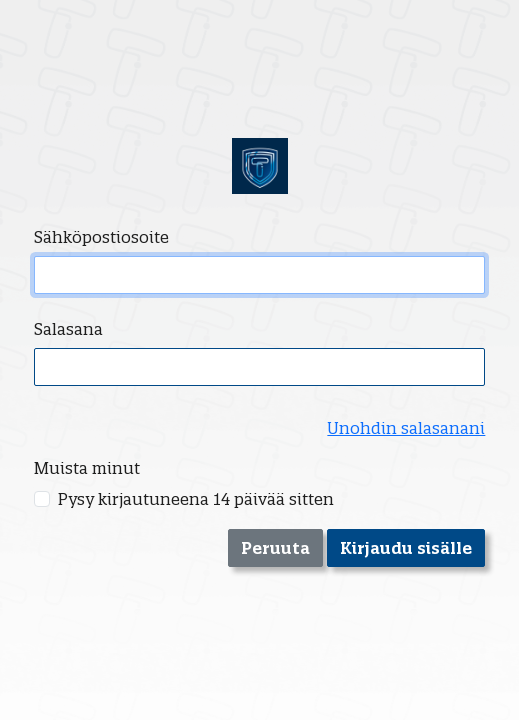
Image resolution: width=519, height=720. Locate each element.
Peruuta (275, 548)
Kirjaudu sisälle (406, 548)
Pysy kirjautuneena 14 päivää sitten (196, 499)
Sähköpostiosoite (101, 237)
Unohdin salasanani (406, 428)
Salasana (68, 329)
